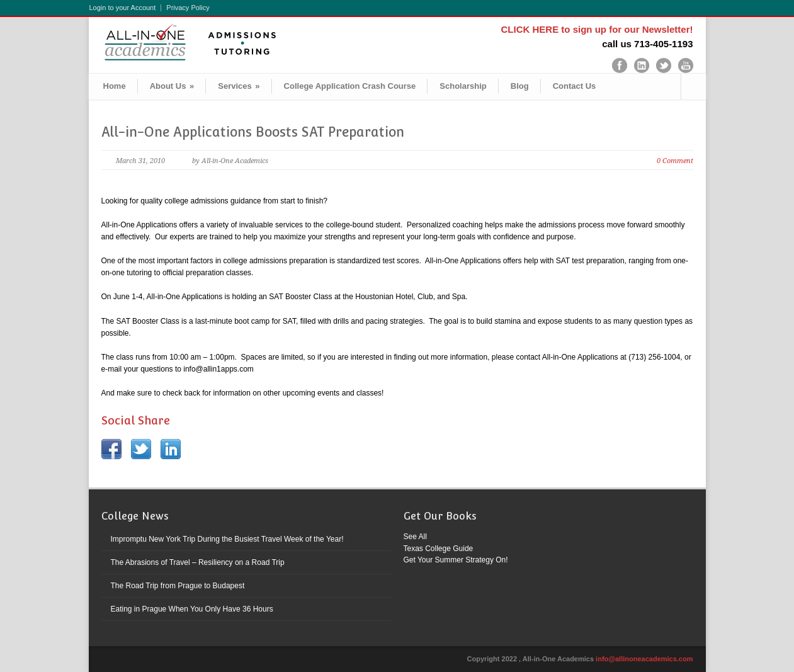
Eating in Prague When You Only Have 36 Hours (192, 609)
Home (115, 86)
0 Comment (675, 161)
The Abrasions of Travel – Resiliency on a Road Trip (198, 562)
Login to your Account (123, 8)
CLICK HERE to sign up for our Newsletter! (597, 29)
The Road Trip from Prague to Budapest (178, 586)
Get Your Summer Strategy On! (456, 560)
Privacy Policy (188, 8)
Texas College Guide (439, 549)
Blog (520, 86)
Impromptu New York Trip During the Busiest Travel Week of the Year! (227, 539)
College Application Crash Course (350, 86)
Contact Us (575, 86)
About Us (172, 86)
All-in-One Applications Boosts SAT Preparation (253, 132)
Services (239, 86)
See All (415, 537)
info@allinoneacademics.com (644, 659)
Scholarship (463, 86)
